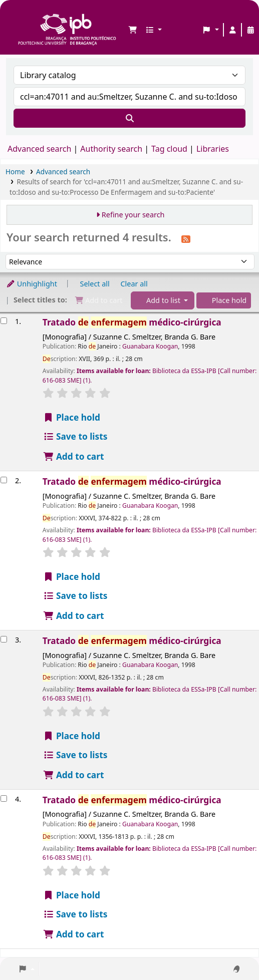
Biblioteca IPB (21, 16)
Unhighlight (32, 284)
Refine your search (133, 215)
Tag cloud (169, 149)
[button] (133, 30)
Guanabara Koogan (150, 346)
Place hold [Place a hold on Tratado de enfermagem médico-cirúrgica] (72, 417)
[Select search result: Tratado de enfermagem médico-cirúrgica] (4, 321)
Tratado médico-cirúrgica (132, 322)
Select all (95, 284)
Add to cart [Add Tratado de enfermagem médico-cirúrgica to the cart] (74, 456)
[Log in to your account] (232, 30)
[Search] (129, 118)
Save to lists (75, 436)
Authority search (111, 149)
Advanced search (39, 149)
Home (15, 172)
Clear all (134, 284)
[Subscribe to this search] (186, 238)
